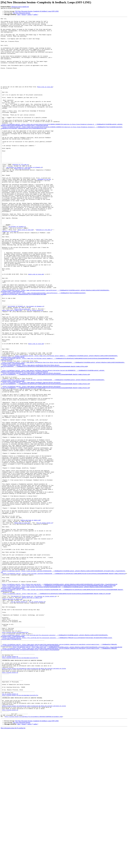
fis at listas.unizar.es (35, 367)
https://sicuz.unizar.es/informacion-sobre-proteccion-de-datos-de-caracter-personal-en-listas (34, 797)
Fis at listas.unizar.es (10, 783)
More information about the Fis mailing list (13, 866)
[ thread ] (24, 14)
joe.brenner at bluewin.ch (15, 197)
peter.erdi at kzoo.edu (36, 324)
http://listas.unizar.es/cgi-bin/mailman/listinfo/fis (20, 784)
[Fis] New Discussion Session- (22, 13)
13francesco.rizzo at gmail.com (20, 7)
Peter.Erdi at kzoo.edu (45, 101)
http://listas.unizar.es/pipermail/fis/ (15, 754)
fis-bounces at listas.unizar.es (22, 711)
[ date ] (19, 14)
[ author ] (35, 14)
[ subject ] (30, 14)
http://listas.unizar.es (10, 802)
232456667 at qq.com (44, 211)
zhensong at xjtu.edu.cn (20, 194)
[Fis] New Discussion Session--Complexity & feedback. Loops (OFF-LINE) (37, 11)
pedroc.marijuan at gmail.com (12, 367)
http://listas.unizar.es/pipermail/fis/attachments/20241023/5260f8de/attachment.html (34, 855)
